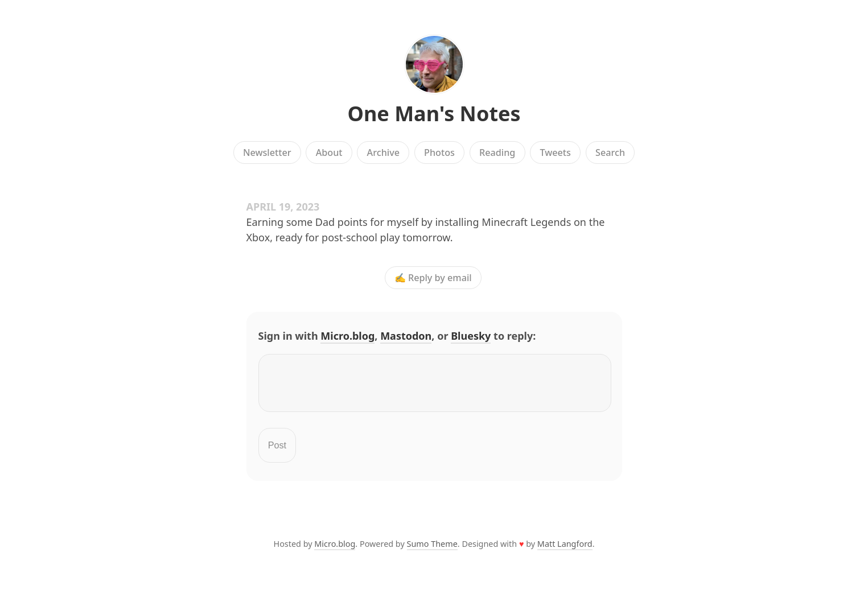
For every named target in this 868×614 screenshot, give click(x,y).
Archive (383, 153)
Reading (497, 153)
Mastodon (406, 336)
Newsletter (267, 153)
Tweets (555, 153)
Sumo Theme (432, 551)
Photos (439, 153)
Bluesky (471, 336)
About (329, 153)
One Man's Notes (434, 114)
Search (610, 153)
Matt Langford (565, 551)
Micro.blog (347, 336)
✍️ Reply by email (433, 278)
